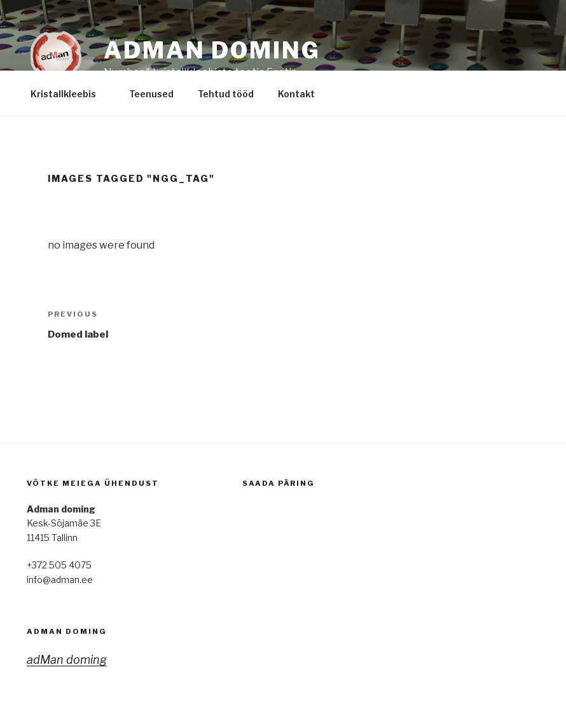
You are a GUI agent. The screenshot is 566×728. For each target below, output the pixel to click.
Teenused (151, 94)
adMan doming (67, 631)
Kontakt (302, 94)
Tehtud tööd (226, 94)
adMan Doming (212, 50)
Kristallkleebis (69, 94)
